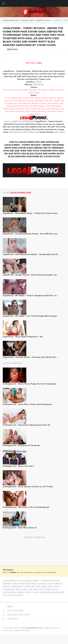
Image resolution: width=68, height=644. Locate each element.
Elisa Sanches (9, 90)
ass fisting (29, 101)
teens (60, 111)
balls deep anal (41, 101)
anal (11, 101)
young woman (34, 114)
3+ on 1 (8, 98)
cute (49, 104)
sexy (7, 111)
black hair (27, 104)
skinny (22, 111)
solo (49, 111)
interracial (51, 106)
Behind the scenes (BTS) (23, 98)
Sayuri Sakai (22, 90)
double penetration (15, 106)
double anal (58, 104)
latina (59, 106)
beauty (57, 101)
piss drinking (51, 109)
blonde (35, 104)
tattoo (54, 111)
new (28, 109)
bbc (51, 101)
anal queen (19, 101)
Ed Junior (42, 90)
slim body (42, 111)
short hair (14, 111)
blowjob (43, 104)
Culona (44, 98)
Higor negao (34, 93)
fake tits (29, 106)
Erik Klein (51, 90)
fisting (36, 106)
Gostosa (52, 98)
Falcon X (60, 90)
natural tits (20, 109)
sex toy (61, 109)
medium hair (9, 109)
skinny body (31, 111)
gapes (42, 106)
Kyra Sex (32, 90)
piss (43, 109)
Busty (38, 98)
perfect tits (35, 109)
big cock (18, 104)
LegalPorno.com (20, 193)
